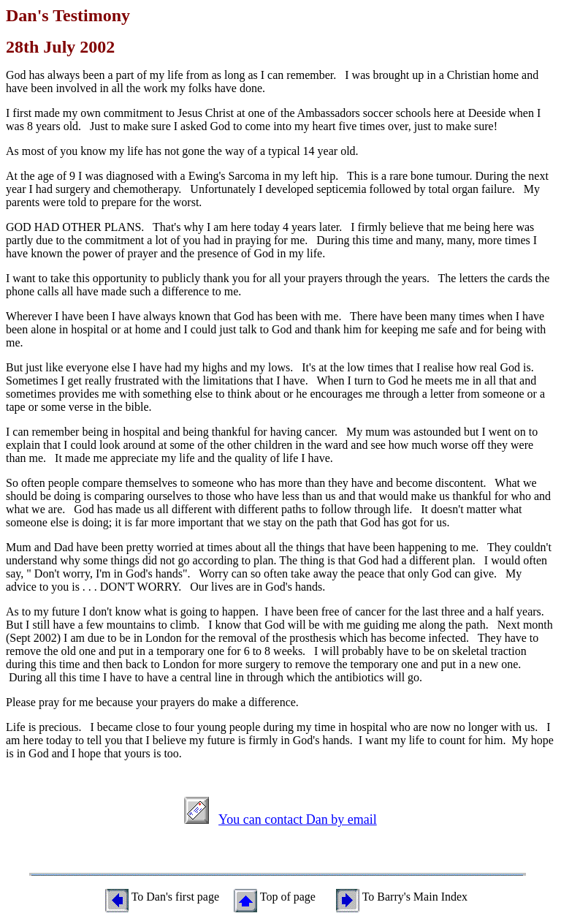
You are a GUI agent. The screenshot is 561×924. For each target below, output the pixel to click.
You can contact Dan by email (298, 819)
